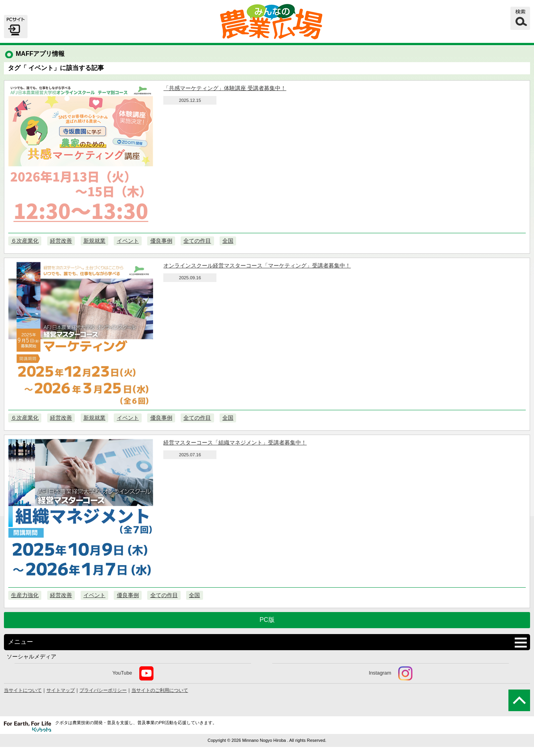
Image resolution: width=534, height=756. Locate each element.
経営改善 (61, 241)
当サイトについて (23, 690)
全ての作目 (197, 241)
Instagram (391, 673)
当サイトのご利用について (160, 690)
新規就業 (94, 241)
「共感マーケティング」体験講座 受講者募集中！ (225, 88)
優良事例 (161, 241)
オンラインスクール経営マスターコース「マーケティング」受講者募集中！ (257, 266)
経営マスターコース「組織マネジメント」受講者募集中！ (235, 443)
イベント (128, 241)
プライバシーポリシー (103, 690)
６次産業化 (25, 241)
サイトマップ (61, 690)
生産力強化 (25, 595)
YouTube (133, 673)
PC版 (267, 620)
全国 (228, 241)
